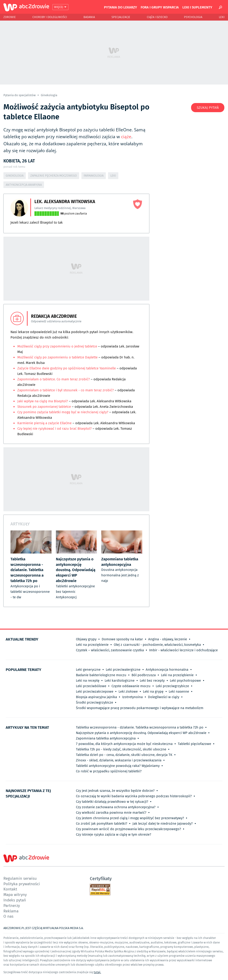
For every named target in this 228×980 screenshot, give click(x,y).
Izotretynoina (132, 697)
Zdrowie (10, 17)
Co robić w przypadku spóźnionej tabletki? (109, 771)
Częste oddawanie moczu (131, 686)
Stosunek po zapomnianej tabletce (44, 407)
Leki (222, 17)
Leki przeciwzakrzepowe (95, 691)
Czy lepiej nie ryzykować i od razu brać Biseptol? (54, 429)
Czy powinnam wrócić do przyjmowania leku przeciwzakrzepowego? (128, 829)
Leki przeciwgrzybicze (172, 686)
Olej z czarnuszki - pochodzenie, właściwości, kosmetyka (157, 645)
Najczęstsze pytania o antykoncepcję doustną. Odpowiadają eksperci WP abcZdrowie (141, 733)
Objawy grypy (86, 639)
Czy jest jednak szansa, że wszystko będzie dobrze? (115, 791)
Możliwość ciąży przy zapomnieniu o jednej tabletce (57, 346)
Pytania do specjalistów (20, 95)
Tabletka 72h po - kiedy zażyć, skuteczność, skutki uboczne (121, 749)
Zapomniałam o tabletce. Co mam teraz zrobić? (54, 379)
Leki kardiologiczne (120, 681)
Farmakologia (94, 176)
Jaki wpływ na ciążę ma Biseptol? (43, 401)
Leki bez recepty (152, 681)
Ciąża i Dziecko (157, 17)
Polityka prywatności (22, 884)
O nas (8, 916)
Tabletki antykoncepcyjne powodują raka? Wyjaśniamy (118, 766)
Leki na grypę (153, 691)
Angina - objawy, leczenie (168, 639)
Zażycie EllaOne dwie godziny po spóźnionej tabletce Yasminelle (67, 368)
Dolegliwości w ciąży (164, 697)
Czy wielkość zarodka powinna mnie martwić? (111, 813)
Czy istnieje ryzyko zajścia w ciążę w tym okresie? (114, 834)
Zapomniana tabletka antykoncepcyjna (106, 738)
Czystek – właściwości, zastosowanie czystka (110, 650)
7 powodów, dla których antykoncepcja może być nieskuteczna (124, 744)
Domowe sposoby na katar (122, 639)
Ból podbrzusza (144, 675)
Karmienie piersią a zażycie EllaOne (45, 423)
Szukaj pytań (208, 108)
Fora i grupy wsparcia (160, 7)
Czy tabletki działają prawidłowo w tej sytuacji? (112, 802)
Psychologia (193, 17)
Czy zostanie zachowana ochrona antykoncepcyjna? (116, 807)
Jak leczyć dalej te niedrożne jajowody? (163, 824)
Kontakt (10, 889)
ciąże (126, 137)
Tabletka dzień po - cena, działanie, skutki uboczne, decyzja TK (124, 755)
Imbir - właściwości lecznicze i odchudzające (183, 650)
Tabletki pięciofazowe (194, 744)
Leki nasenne (179, 691)
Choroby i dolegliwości (50, 17)
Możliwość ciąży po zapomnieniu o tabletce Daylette (57, 357)
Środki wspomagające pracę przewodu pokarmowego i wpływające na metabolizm (140, 708)
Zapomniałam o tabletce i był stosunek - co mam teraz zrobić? (66, 390)
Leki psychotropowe (185, 681)
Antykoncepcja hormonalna (167, 670)
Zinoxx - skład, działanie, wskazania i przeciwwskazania (119, 760)
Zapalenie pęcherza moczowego (54, 176)
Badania (89, 17)
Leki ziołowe (128, 691)
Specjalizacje (121, 17)
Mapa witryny (15, 894)
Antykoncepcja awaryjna (24, 185)
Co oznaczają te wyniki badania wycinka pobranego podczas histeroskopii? (134, 796)
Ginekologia (49, 95)
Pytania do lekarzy (120, 7)
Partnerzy (12, 905)
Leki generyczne (88, 670)
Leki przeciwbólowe (91, 686)
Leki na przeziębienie (92, 645)
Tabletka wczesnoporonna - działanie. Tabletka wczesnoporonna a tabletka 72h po (140, 727)
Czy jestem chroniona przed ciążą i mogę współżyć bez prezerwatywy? (130, 818)
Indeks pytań (15, 900)
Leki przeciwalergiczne (123, 670)
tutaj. (97, 972)
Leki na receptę (88, 681)
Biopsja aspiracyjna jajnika (96, 697)
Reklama (11, 911)
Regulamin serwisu (20, 878)
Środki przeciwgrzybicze (95, 702)
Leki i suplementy (197, 7)
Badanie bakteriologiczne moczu (101, 675)
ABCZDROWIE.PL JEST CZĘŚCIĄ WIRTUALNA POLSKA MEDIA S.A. (43, 928)
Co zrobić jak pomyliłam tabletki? (102, 824)
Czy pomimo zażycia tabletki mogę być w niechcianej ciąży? (63, 412)
